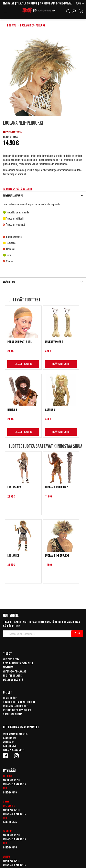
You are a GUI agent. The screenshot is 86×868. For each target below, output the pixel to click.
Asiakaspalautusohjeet (15, 706)
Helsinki (7, 776)
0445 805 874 (10, 738)
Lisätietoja (9, 282)
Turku (6, 802)
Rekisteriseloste (12, 676)
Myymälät (9, 4)
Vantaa (7, 857)
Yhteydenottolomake (15, 672)
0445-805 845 (10, 822)
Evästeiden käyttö (13, 680)
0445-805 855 (10, 848)
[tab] (43, 196)
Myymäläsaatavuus (13, 196)
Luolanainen (14, 487)
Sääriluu (50, 410)
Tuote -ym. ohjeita (13, 714)
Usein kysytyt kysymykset (17, 710)
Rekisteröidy (10, 698)
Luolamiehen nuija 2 (56, 487)
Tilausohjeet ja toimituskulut (19, 702)
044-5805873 (10, 746)
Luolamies (13, 556)
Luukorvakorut (54, 342)
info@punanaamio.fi (14, 750)
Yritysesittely (11, 659)
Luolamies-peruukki (57, 556)
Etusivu (12, 26)
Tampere (8, 831)
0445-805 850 (10, 793)
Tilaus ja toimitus (27, 4)
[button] (80, 4)
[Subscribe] (77, 634)
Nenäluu (12, 410)
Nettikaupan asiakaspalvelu (18, 663)
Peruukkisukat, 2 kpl (19, 342)
